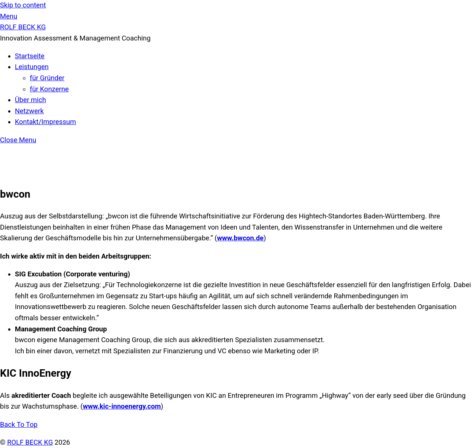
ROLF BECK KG (30, 442)
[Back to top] (19, 425)
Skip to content (23, 5)
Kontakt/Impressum (45, 122)
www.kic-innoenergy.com (122, 406)
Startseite (30, 56)
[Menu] (9, 16)
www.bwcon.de (240, 238)
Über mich (30, 100)
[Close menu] (18, 140)
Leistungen (32, 67)
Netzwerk (29, 111)
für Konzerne (49, 89)
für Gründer (47, 78)
